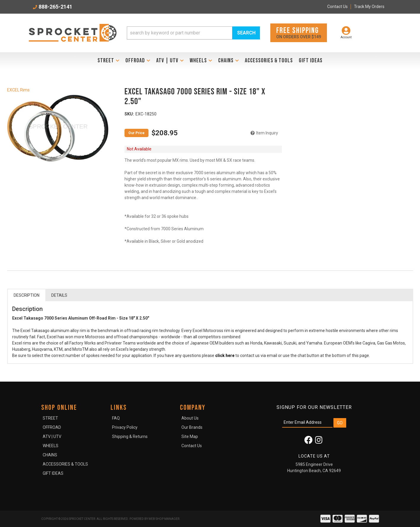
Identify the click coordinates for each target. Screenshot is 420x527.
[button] (194, 33)
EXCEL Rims (18, 90)
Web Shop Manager (164, 519)
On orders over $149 (299, 32)
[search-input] (180, 33)
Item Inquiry (267, 133)
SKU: (129, 114)
